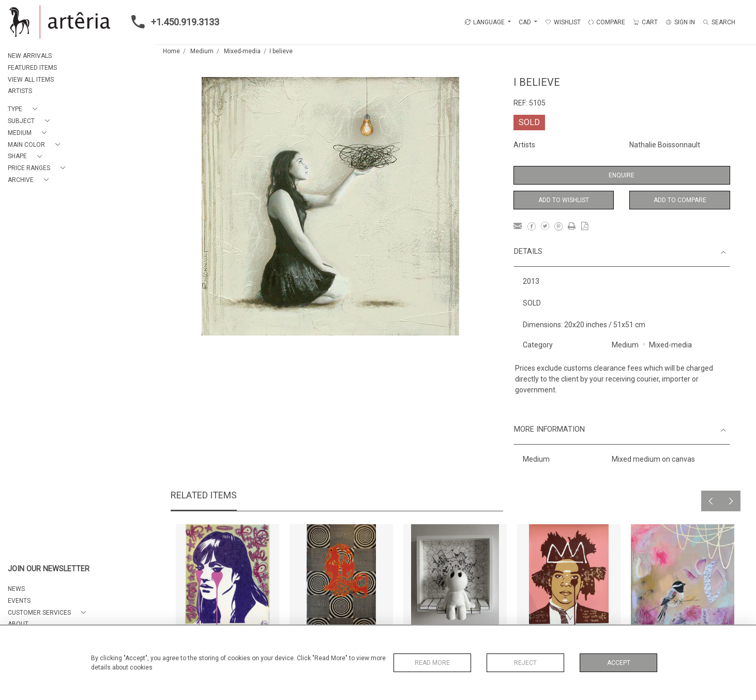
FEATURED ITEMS (32, 68)
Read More (432, 663)
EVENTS (19, 601)
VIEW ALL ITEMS (31, 80)
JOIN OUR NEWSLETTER (49, 569)
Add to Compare (680, 200)
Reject (525, 663)
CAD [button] (526, 22)
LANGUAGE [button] (485, 22)
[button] (25, 109)
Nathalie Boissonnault (665, 145)
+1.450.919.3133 (172, 22)
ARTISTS (20, 91)
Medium (202, 51)
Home (171, 51)
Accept (619, 663)
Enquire (622, 175)
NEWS (16, 589)
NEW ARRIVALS (30, 56)
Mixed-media (242, 51)
